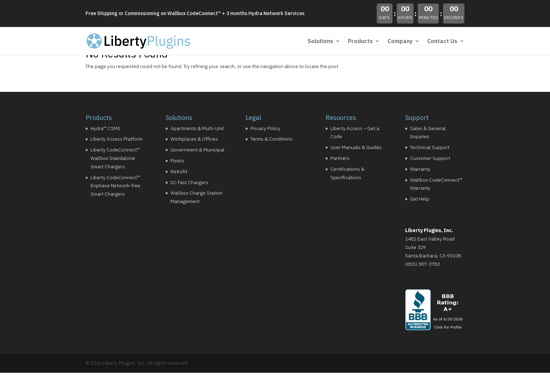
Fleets (177, 161)
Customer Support (430, 158)
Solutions (320, 42)
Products (360, 42)
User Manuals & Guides (356, 147)
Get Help (420, 199)
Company (400, 42)
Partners (340, 158)
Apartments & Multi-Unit (197, 128)
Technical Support (430, 147)
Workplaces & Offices (194, 139)
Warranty (420, 169)
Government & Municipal (197, 150)
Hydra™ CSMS (105, 128)
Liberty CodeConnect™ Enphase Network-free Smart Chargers (115, 186)
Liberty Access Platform (116, 139)
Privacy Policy (265, 128)
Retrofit (179, 171)
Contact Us (442, 42)
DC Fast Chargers (189, 182)
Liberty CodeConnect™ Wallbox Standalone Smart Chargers (115, 158)
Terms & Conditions (271, 139)
